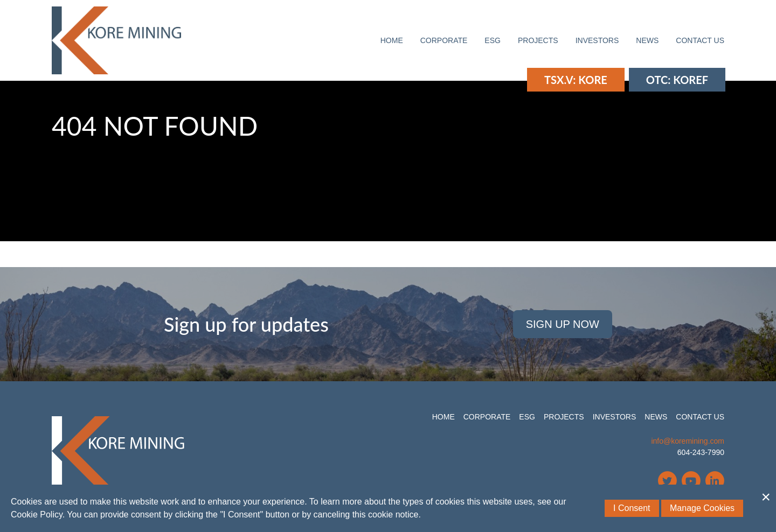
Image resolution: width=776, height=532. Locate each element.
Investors (597, 40)
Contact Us (700, 40)
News (647, 40)
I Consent (632, 508)
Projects (538, 40)
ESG (493, 40)
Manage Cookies (702, 508)
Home (392, 40)
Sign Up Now (563, 324)
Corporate (444, 40)
